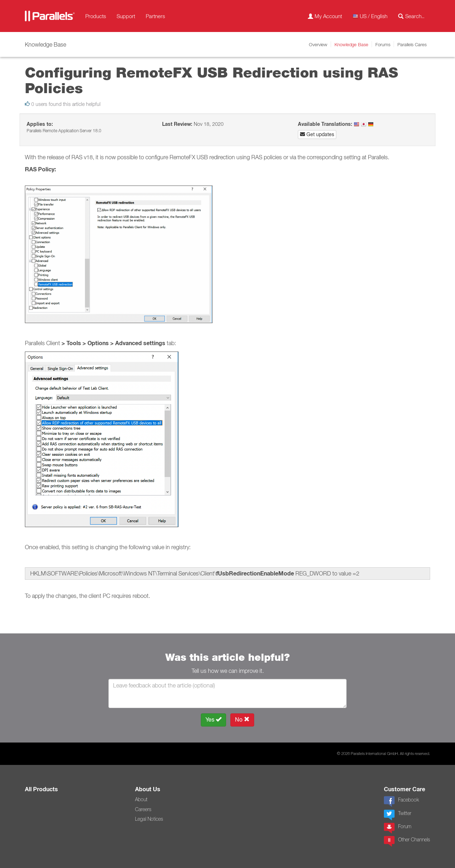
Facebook (401, 802)
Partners (155, 16)
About (141, 799)
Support (126, 16)
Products (96, 16)
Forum (398, 828)
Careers (143, 809)
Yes (213, 720)
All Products (41, 789)
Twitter (398, 815)
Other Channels (407, 841)
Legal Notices (149, 819)
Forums (383, 44)
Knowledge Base (351, 44)
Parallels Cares (412, 44)
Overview (318, 44)
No (242, 720)
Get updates (317, 134)
